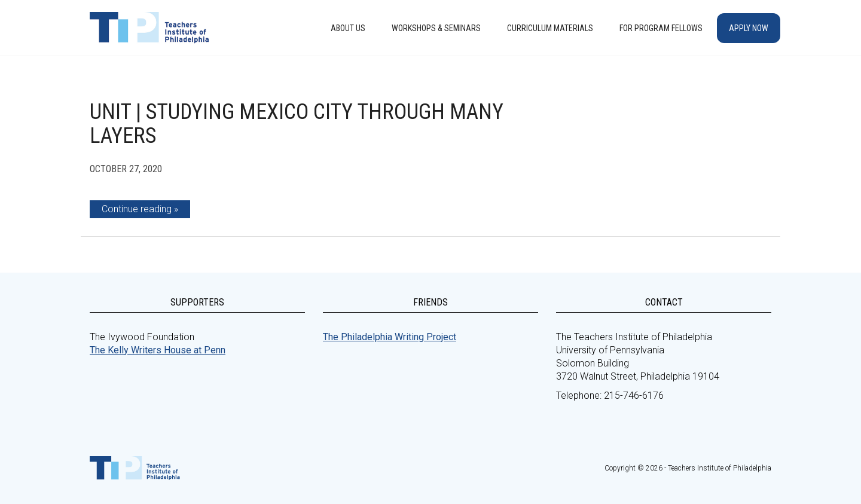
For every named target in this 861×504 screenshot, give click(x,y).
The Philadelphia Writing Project (390, 337)
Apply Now (749, 28)
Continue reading (137, 209)
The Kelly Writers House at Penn (158, 350)
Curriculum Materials (550, 28)
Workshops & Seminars (436, 28)
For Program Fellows (661, 28)
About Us (348, 28)
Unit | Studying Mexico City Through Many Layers (297, 124)
